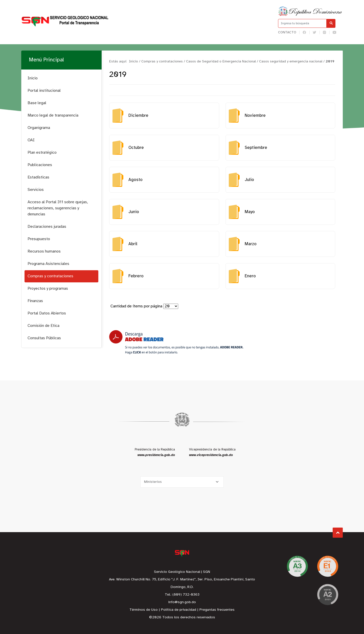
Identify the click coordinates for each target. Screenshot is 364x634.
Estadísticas (38, 177)
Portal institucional (44, 91)
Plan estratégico (42, 153)
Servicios (36, 190)
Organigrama (39, 128)
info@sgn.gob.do (182, 602)
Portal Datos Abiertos (47, 313)
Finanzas (35, 301)
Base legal (37, 103)
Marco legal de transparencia (53, 115)
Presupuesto (39, 239)
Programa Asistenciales (48, 264)
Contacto (287, 32)
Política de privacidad (179, 610)
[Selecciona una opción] (182, 482)
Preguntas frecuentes (217, 610)
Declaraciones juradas (47, 227)
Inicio (33, 78)
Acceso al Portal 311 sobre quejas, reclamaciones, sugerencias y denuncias (58, 208)
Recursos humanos (44, 251)
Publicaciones (40, 165)
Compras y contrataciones (50, 276)
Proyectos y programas (48, 289)
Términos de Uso (144, 610)
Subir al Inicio (338, 533)
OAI (31, 140)
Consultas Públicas (44, 338)
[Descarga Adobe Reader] (176, 342)
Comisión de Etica (43, 326)
